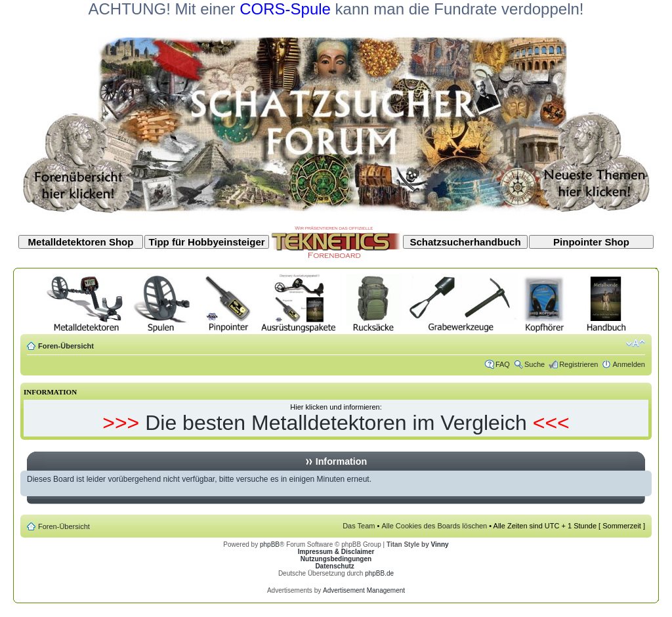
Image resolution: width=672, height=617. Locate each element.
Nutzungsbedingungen (336, 559)
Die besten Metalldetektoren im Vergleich (336, 423)
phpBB (270, 544)
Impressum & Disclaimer (336, 552)
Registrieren (578, 364)
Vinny (440, 544)
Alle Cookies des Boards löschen (434, 526)
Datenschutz (334, 566)
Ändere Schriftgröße (636, 343)
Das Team (359, 526)
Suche (535, 364)
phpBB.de (379, 573)
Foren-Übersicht (66, 346)
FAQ (503, 364)
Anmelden (629, 364)
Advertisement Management (364, 590)
